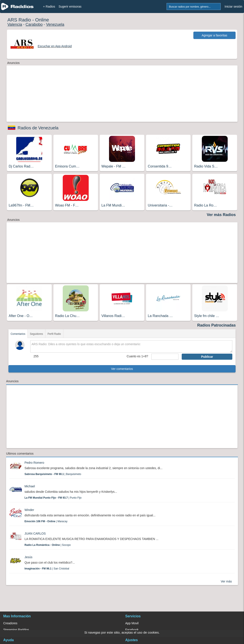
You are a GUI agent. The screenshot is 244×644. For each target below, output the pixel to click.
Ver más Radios (221, 215)
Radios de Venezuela (38, 128)
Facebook (132, 630)
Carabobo (34, 24)
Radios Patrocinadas (217, 325)
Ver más (226, 581)
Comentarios (18, 334)
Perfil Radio (54, 334)
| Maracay (46, 521)
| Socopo (48, 545)
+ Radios (49, 7)
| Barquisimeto (53, 474)
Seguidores (36, 334)
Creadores (10, 623)
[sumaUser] (165, 357)
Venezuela (55, 24)
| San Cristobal (47, 569)
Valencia (15, 24)
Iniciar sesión (233, 7)
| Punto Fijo (53, 498)
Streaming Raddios (16, 630)
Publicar (207, 357)
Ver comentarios (122, 369)
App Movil (132, 623)
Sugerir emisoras (70, 7)
